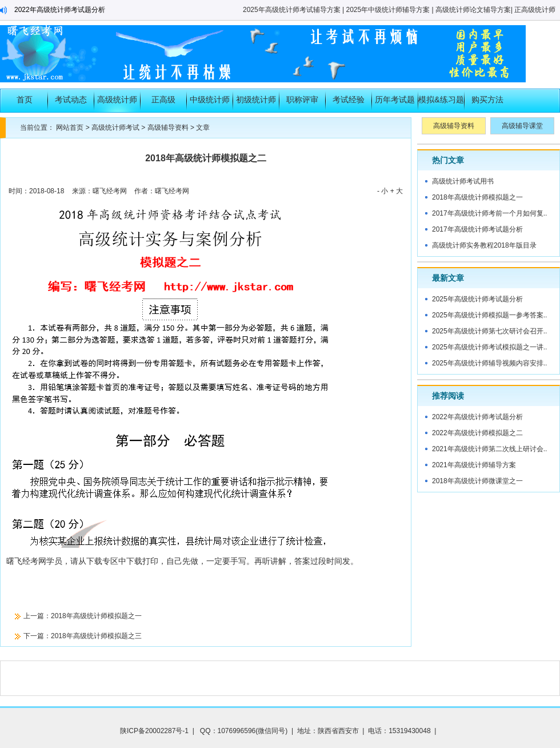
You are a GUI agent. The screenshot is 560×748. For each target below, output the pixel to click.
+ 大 (397, 191)
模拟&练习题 (441, 100)
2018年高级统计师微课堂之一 (477, 481)
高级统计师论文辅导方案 (473, 10)
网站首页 (70, 128)
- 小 (383, 191)
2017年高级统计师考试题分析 (477, 229)
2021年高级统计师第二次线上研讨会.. (489, 449)
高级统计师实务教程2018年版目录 (484, 245)
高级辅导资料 (168, 128)
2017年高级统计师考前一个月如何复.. (489, 213)
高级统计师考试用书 (463, 181)
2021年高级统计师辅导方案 (474, 465)
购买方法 (487, 100)
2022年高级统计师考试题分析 (60, 10)
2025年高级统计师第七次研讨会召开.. (489, 331)
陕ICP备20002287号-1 (154, 731)
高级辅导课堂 (522, 126)
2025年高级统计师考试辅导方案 (292, 10)
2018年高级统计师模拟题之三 (96, 636)
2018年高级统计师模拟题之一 (96, 616)
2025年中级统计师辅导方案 (388, 10)
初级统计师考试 (256, 104)
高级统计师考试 (117, 104)
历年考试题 (395, 100)
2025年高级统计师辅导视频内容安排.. (489, 363)
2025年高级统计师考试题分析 (477, 299)
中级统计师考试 (210, 104)
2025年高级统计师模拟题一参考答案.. (489, 315)
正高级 (163, 100)
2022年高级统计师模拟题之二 (477, 433)
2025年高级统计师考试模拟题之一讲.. (489, 347)
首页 (25, 100)
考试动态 (71, 100)
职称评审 (302, 100)
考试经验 (349, 100)
